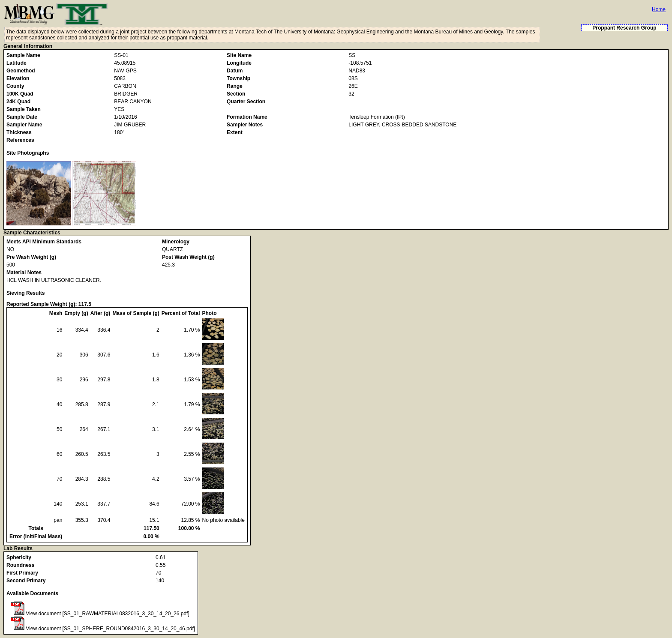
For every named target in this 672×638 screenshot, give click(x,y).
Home (659, 9)
